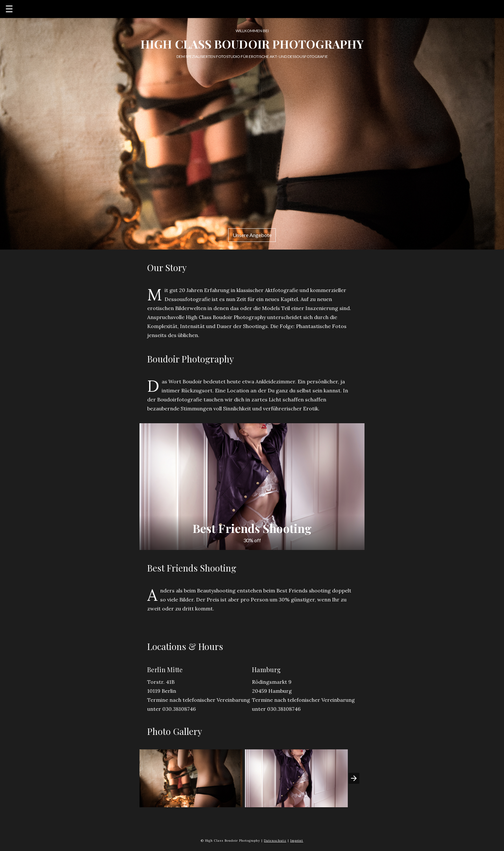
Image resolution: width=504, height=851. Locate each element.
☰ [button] (9, 9)
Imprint (297, 841)
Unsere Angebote (252, 235)
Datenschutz (275, 841)
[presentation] (354, 778)
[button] (191, 778)
